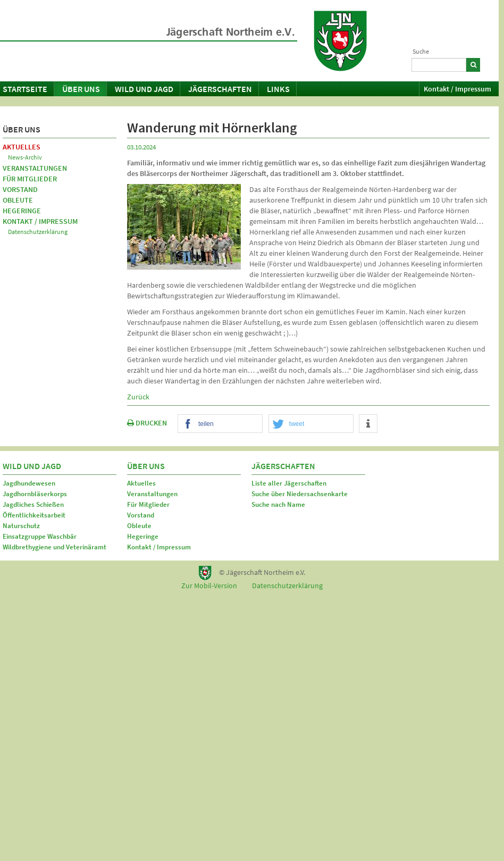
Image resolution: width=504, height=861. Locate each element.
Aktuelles (22, 147)
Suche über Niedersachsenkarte (300, 494)
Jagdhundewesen (29, 483)
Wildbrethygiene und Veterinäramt (54, 547)
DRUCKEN (147, 423)
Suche (421, 51)
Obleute (18, 200)
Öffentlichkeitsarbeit (34, 515)
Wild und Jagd (144, 89)
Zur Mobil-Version (209, 586)
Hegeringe (22, 211)
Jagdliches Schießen (33, 504)
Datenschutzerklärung (38, 232)
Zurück (138, 397)
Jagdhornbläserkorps (35, 494)
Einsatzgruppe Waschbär (40, 536)
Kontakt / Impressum (457, 89)
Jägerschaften (220, 89)
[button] (220, 424)
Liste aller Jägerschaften (289, 483)
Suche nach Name (278, 504)
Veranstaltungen (35, 168)
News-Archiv (25, 157)
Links (278, 89)
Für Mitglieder (30, 179)
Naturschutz (21, 526)
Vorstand (20, 189)
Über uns (81, 89)
